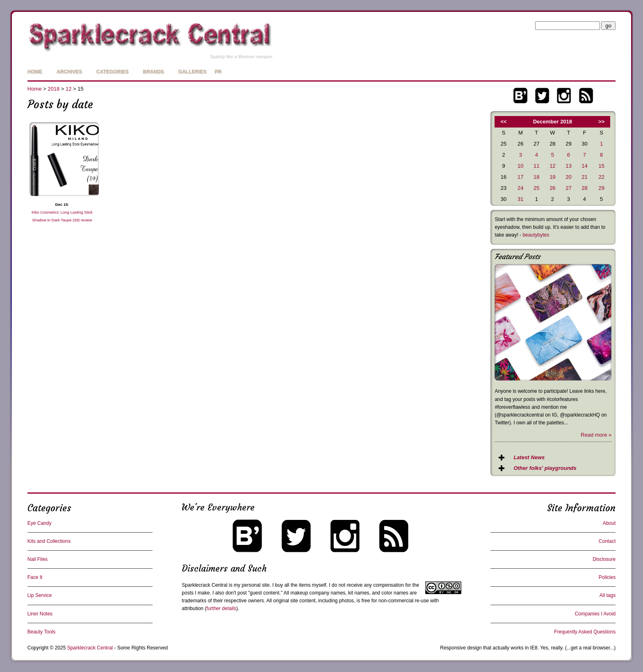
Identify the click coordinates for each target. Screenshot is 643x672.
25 (536, 188)
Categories (112, 72)
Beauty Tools (42, 632)
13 (568, 166)
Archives (69, 72)
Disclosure (604, 559)
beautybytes (536, 235)
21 (584, 177)
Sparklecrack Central (204, 585)
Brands (153, 72)
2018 (54, 89)
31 (520, 199)
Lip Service (40, 595)
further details (221, 608)
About (609, 523)
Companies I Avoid (595, 614)
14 (584, 166)
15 (601, 166)
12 (68, 89)
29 (601, 188)
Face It (35, 577)
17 (520, 177)
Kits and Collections (49, 541)
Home (35, 72)
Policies (607, 577)
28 (584, 188)
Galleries (193, 72)
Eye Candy (40, 523)
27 (568, 188)
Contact (607, 541)
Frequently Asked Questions (585, 632)
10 (520, 166)
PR (218, 72)
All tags (608, 595)
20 (568, 177)
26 (552, 188)
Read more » (596, 435)
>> (601, 122)
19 (552, 177)
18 (536, 177)
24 (520, 188)
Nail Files (38, 559)
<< (504, 122)
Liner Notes (40, 614)
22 (601, 177)
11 (536, 166)
